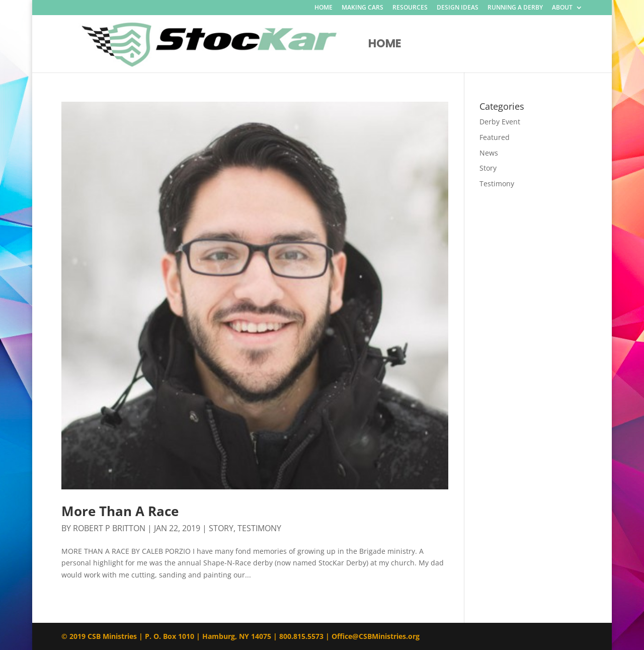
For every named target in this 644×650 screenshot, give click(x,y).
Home (385, 46)
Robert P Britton (109, 528)
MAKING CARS (363, 8)
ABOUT (562, 8)
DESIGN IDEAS (458, 8)
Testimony (259, 528)
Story (221, 528)
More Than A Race (120, 511)
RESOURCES (410, 8)
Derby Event (500, 122)
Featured (495, 137)
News (489, 153)
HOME (324, 8)
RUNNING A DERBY (515, 8)
